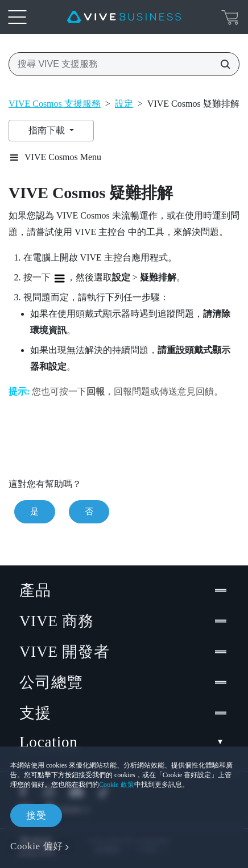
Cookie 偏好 (37, 846)
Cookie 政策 (117, 785)
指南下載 (48, 130)
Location (124, 742)
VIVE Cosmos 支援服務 (55, 104)
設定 (124, 104)
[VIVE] (124, 17)
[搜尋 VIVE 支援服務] (222, 64)
